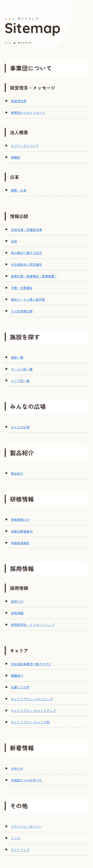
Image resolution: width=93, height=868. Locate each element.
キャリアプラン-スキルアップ (32, 699)
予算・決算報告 (22, 288)
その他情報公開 (22, 311)
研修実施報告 (20, 543)
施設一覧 (17, 357)
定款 (14, 241)
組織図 (16, 157)
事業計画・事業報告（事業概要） (34, 276)
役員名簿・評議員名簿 (26, 230)
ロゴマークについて (25, 146)
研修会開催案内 (22, 531)
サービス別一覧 (22, 369)
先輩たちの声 (20, 687)
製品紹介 (17, 473)
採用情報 (17, 613)
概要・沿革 (19, 190)
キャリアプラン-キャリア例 (30, 722)
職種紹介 (17, 675)
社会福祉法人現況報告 (26, 264)
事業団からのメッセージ (28, 112)
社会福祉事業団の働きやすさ (31, 664)
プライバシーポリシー (26, 826)
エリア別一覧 (20, 381)
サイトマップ (20, 850)
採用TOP (17, 601)
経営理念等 (19, 101)
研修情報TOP (20, 519)
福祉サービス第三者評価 (28, 299)
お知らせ (17, 768)
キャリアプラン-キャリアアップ (33, 710)
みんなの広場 (20, 427)
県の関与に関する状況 (26, 253)
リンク (16, 838)
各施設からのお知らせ (26, 780)
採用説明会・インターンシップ (33, 625)
